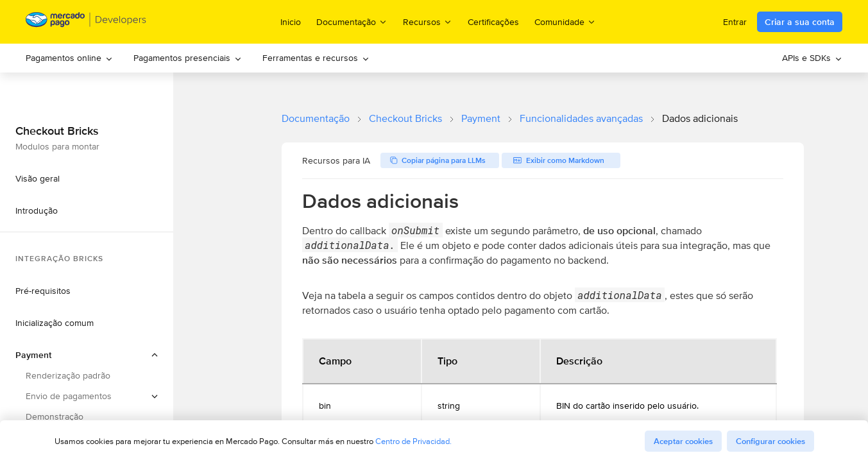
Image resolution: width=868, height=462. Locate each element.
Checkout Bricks (405, 118)
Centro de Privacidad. (413, 441)
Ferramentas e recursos (316, 58)
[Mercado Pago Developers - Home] (86, 22)
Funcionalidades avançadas (581, 118)
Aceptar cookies (683, 441)
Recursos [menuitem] (428, 21)
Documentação (316, 118)
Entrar (735, 22)
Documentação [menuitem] (352, 21)
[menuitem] (69, 58)
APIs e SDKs (812, 58)
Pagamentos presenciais (188, 58)
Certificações (493, 22)
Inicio (291, 22)
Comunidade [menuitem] (565, 21)
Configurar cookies (770, 441)
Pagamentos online (69, 58)
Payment (481, 118)
